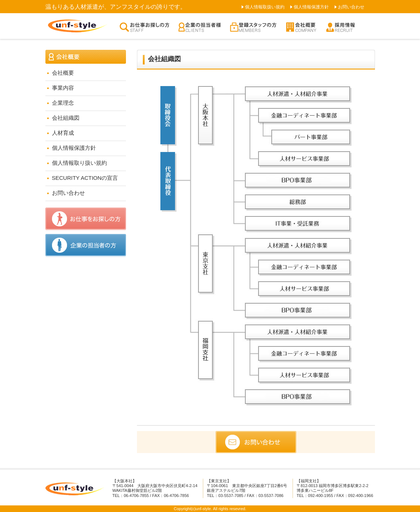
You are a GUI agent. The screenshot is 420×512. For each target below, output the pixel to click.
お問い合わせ (351, 7)
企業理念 (63, 103)
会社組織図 (66, 118)
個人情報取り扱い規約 (79, 163)
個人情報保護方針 (311, 7)
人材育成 (63, 133)
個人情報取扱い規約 (265, 7)
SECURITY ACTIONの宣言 (85, 178)
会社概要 (63, 73)
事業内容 (63, 88)
